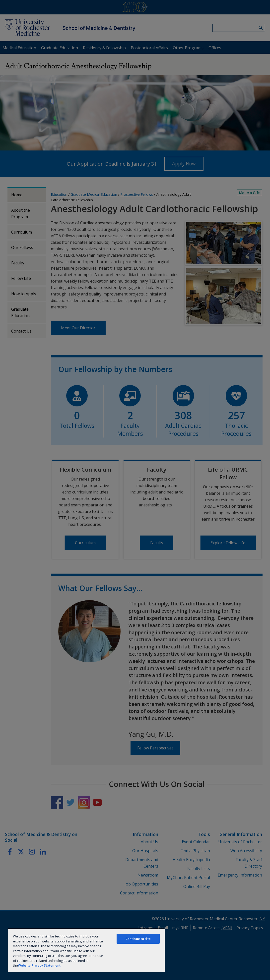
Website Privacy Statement (39, 965)
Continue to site (138, 939)
